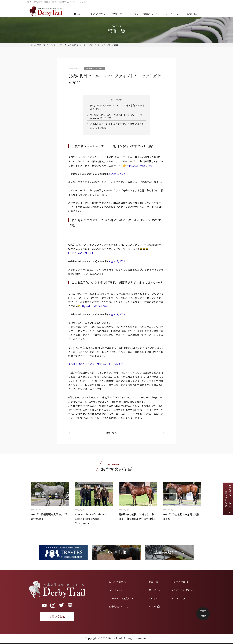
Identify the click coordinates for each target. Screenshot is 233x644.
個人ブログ (154, 590)
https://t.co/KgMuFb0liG (82, 253)
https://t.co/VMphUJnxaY (140, 166)
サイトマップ (178, 599)
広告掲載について (119, 607)
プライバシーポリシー (183, 590)
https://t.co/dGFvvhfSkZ (94, 306)
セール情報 (154, 607)
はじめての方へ (97, 14)
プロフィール (172, 14)
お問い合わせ (194, 14)
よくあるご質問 (179, 582)
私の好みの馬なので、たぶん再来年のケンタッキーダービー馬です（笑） (116, 117)
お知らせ (153, 599)
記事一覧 (117, 14)
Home (78, 14)
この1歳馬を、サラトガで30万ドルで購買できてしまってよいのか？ (116, 126)
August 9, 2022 (117, 174)
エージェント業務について (143, 14)
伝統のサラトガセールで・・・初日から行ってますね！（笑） (116, 107)
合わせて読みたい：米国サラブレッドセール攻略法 (96, 364)
